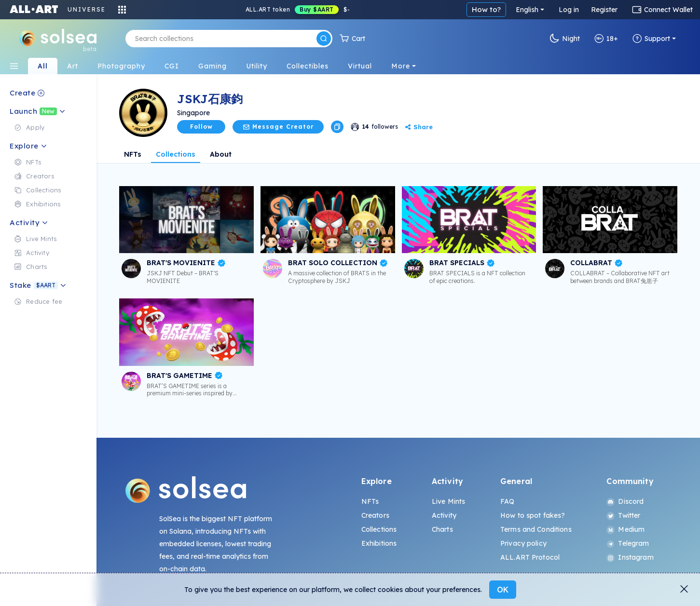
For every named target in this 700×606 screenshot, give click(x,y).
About (221, 154)
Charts (442, 529)
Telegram (628, 543)
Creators (375, 515)
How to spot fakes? (533, 515)
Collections (176, 154)
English (527, 10)
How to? (486, 9)
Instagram (630, 557)
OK (503, 590)
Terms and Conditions (536, 529)
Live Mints (448, 501)
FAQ (507, 501)
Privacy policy (523, 543)
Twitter (623, 515)
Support (651, 39)
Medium (625, 529)
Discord (625, 501)
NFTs (133, 154)
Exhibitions (379, 543)
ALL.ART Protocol (530, 557)
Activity (444, 515)
